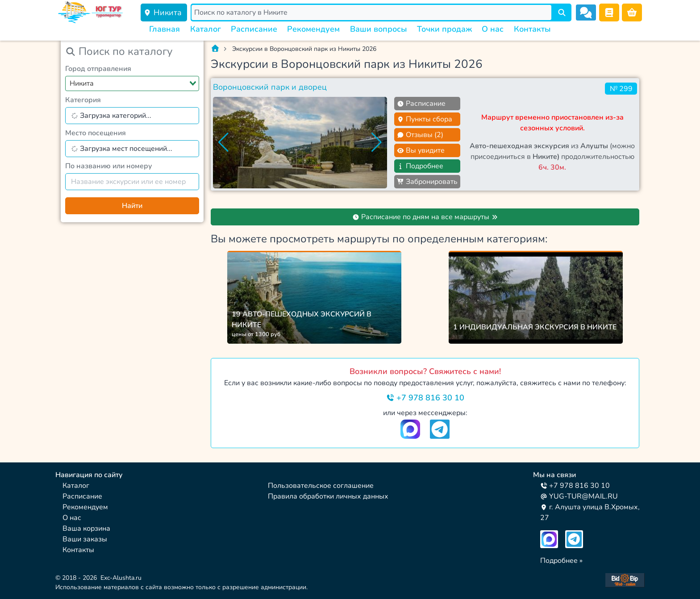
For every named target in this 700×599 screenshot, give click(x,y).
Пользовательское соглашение (321, 486)
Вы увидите (421, 150)
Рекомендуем (313, 29)
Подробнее (420, 166)
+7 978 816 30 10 (425, 398)
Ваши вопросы (379, 29)
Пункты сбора (425, 119)
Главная (165, 29)
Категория (83, 100)
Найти (132, 206)
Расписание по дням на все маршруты (425, 217)
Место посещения (96, 133)
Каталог (206, 29)
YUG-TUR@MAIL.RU (579, 496)
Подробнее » (561, 561)
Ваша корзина (86, 528)
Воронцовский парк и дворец (270, 87)
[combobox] (132, 83)
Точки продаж (444, 29)
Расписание (254, 29)
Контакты (532, 29)
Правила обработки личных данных (328, 496)
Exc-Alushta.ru (121, 578)
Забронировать (427, 182)
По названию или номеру (109, 166)
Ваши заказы (85, 539)
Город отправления (98, 69)
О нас (493, 29)
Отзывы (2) (420, 135)
